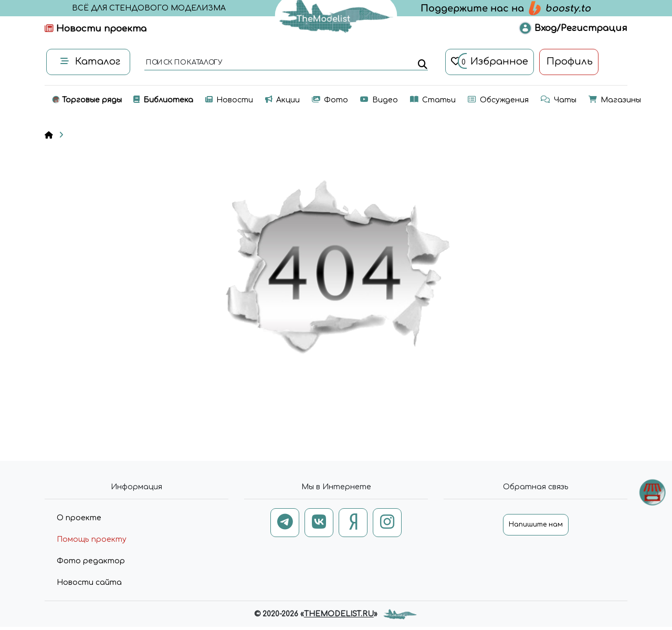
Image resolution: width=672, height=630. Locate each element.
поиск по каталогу (183, 63)
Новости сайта (89, 582)
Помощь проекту (92, 539)
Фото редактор (91, 561)
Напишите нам (536, 524)
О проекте (79, 518)
